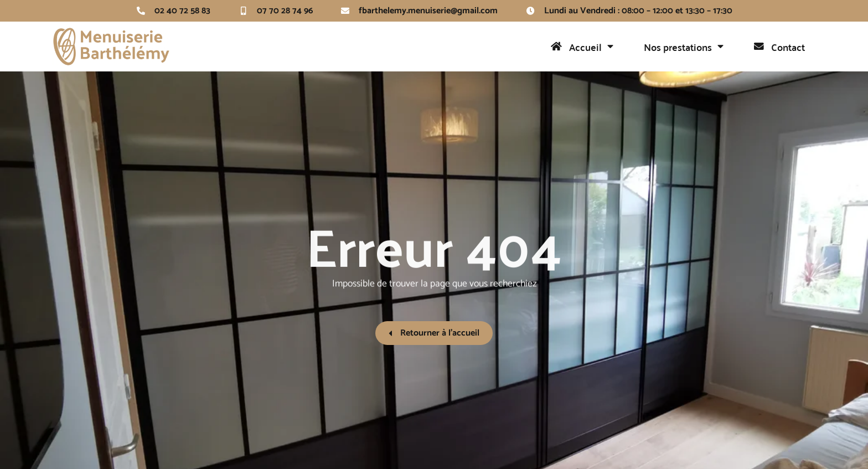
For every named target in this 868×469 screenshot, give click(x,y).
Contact (779, 47)
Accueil (582, 47)
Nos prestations (684, 47)
